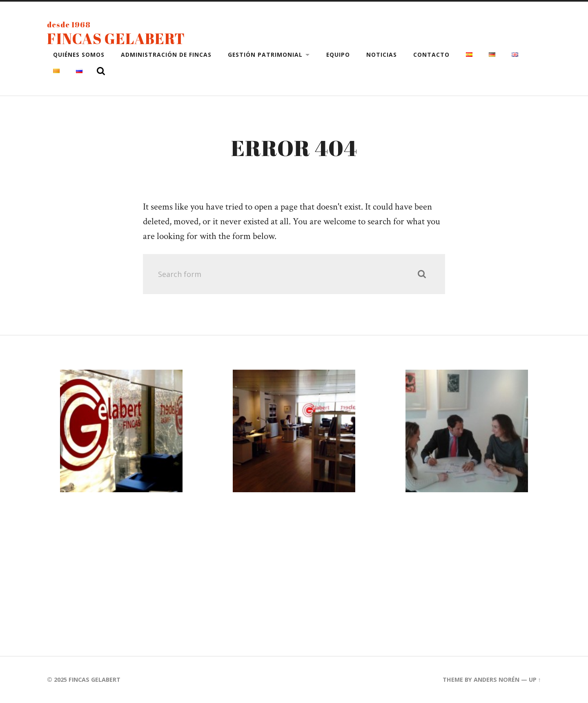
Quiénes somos (79, 55)
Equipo (338, 55)
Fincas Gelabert (116, 38)
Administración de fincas (166, 55)
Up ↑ (535, 680)
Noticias (382, 55)
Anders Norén (497, 680)
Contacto (431, 55)
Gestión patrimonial (265, 55)
